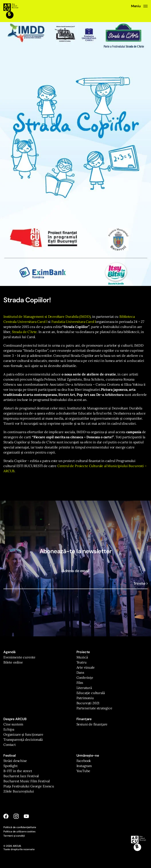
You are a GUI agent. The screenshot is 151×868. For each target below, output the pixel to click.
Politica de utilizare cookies (19, 832)
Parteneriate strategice (94, 708)
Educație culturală (91, 693)
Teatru (82, 662)
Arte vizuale (86, 667)
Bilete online (13, 662)
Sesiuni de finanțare (92, 724)
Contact (10, 745)
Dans (80, 672)
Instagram (84, 766)
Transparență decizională (23, 739)
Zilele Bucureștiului (19, 791)
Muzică (82, 657)
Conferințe (85, 678)
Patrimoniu (85, 698)
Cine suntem (13, 724)
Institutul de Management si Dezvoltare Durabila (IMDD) (47, 316)
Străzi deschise (15, 761)
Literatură (84, 688)
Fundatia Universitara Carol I (74, 322)
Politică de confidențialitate (20, 827)
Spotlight (11, 766)
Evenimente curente (19, 657)
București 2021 (88, 703)
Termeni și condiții (14, 836)
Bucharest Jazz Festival (21, 776)
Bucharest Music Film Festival (26, 781)
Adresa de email (75, 571)
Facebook (84, 761)
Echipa (9, 729)
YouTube (83, 771)
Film (80, 683)
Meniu (139, 6)
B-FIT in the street (18, 771)
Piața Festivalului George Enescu (29, 786)
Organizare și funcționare (23, 734)
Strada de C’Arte (24, 332)
